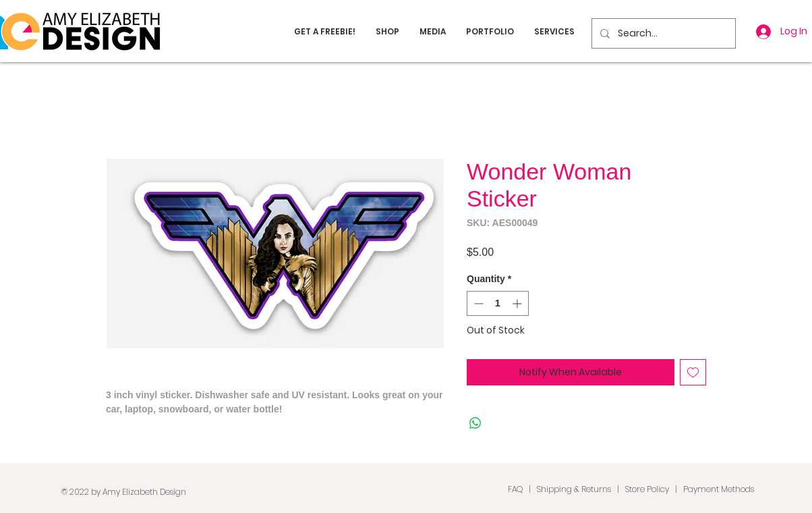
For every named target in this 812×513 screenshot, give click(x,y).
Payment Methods (719, 489)
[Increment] (518, 303)
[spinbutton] (498, 303)
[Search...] (662, 33)
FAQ (515, 489)
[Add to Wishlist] (693, 372)
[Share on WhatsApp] (475, 423)
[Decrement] (477, 303)
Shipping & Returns (574, 489)
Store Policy (647, 489)
